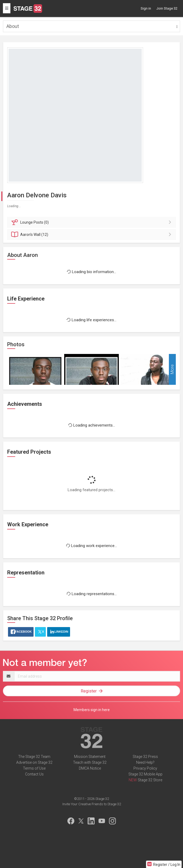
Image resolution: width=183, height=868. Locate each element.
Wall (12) (92, 235)
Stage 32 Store (150, 780)
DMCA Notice (90, 768)
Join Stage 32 (167, 8)
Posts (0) (92, 222)
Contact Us (34, 774)
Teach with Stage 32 (90, 762)
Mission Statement (90, 757)
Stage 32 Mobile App (145, 774)
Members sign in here (92, 710)
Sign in (146, 8)
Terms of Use (34, 768)
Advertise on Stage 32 (34, 762)
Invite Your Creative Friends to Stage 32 (92, 804)
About (13, 26)
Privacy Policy (145, 768)
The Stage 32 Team (34, 757)
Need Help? (145, 762)
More (172, 370)
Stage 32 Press (145, 757)
